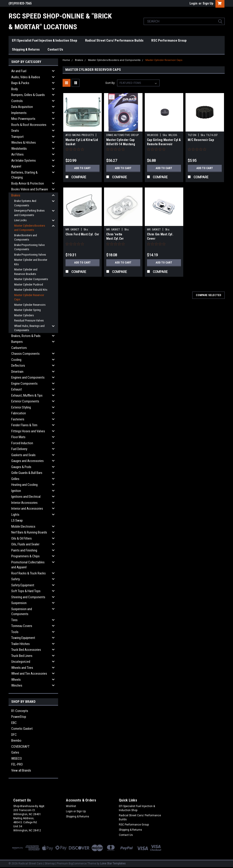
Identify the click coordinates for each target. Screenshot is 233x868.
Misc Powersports (23, 119)
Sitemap (50, 864)
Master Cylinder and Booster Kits (31, 262)
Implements (19, 113)
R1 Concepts (20, 711)
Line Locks (20, 220)
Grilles (15, 479)
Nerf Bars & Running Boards (29, 532)
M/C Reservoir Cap (201, 140)
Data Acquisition (22, 107)
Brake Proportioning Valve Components (29, 247)
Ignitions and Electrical (26, 497)
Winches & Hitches (24, 143)
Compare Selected (208, 295)
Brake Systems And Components (25, 203)
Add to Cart (83, 168)
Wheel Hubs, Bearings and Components (29, 328)
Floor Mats (18, 437)
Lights (15, 515)
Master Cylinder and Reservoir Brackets (26, 272)
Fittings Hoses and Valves (28, 431)
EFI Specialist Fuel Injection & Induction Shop (45, 40)
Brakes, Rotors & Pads (26, 336)
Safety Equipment (23, 585)
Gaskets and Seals (23, 455)
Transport (17, 137)
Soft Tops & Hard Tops (26, 591)
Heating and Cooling (24, 485)
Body (15, 89)
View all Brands (21, 770)
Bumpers (17, 342)
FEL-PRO (17, 764)
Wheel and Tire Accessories (29, 674)
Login (193, 3)
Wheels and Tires (22, 668)
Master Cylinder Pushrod (29, 284)
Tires (14, 620)
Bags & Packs (20, 83)
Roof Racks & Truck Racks (28, 573)
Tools (15, 632)
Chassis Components (25, 354)
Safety (16, 579)
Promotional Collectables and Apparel (28, 565)
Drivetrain (17, 372)
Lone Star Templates (113, 864)
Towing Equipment (23, 638)
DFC (14, 735)
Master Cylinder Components (31, 279)
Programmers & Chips (25, 556)
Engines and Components (28, 377)
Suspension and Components (22, 612)
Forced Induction (22, 443)
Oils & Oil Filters (21, 538)
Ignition (16, 491)
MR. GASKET (72, 230)
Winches (17, 685)
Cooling (16, 360)
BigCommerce (78, 864)
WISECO (17, 759)
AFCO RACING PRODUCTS (80, 135)
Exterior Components (25, 401)
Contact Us (55, 49)
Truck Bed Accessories (26, 650)
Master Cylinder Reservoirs (30, 305)
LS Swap (17, 520)
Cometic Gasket (22, 729)
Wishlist (71, 806)
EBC (14, 723)
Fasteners (18, 419)
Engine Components (24, 384)
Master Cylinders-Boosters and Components (30, 228)
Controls (17, 101)
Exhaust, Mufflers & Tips (27, 395)
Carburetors (19, 348)
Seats (15, 131)
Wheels (16, 680)
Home (66, 60)
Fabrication (19, 413)
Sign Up (208, 3)
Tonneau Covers (22, 626)
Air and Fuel (19, 71)
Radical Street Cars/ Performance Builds (114, 40)
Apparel (16, 166)
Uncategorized (21, 662)
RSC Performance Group (169, 40)
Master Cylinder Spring (27, 310)
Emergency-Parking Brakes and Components (29, 213)
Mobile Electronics (23, 527)
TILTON (192, 135)
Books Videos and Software (30, 189)
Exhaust (17, 389)
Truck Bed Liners (22, 656)
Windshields (19, 149)
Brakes (16, 195)
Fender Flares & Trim (24, 425)
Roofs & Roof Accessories (29, 125)
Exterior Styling (21, 407)
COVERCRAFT (20, 747)
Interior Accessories (24, 503)
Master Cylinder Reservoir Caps (29, 297)
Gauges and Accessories (27, 461)
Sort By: (110, 83)
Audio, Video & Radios (26, 77)
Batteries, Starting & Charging (24, 175)
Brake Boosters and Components (26, 238)
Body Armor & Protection (28, 183)
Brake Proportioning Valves (30, 255)
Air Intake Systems (24, 161)
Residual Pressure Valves (29, 320)
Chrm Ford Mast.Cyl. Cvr (82, 234)
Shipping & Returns (26, 49)
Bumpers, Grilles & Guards (28, 95)
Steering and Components (28, 597)
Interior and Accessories (27, 509)
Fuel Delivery (19, 449)
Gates (15, 752)
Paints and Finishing (24, 550)
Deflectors (18, 366)
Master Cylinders (24, 315)
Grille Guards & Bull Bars (27, 473)
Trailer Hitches (20, 644)
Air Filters (17, 154)
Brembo (16, 741)
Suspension (19, 603)
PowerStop (19, 717)
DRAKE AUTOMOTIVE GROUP (123, 135)
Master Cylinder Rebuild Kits (31, 290)
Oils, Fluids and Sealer (25, 544)
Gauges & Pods (21, 467)
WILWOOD (153, 135)
